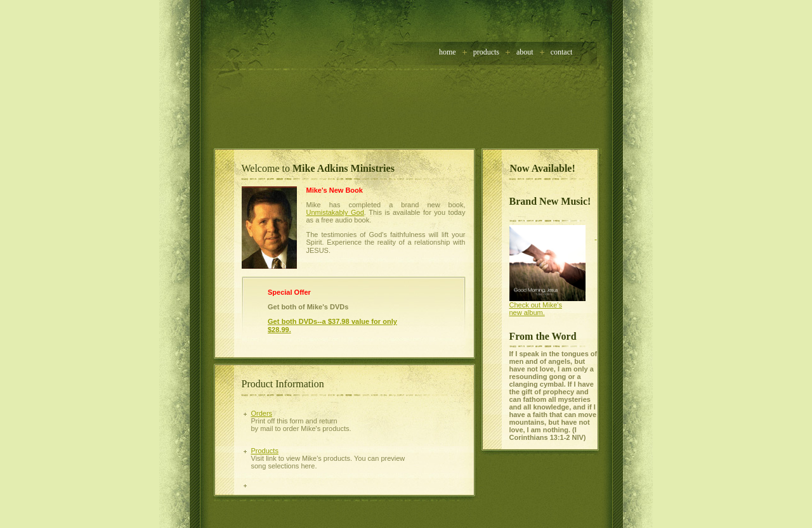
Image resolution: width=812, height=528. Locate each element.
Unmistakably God (335, 212)
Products (486, 52)
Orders (262, 413)
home (448, 52)
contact (562, 52)
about (525, 52)
